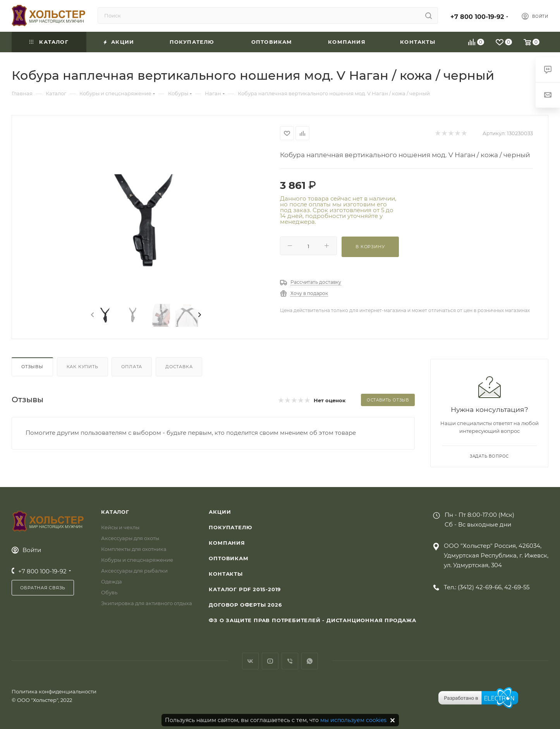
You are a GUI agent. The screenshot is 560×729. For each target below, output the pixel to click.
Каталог (115, 512)
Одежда (112, 581)
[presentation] (92, 315)
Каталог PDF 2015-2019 (245, 589)
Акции (220, 512)
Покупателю (230, 527)
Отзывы (32, 367)
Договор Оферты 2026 (245, 605)
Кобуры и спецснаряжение (137, 560)
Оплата (132, 367)
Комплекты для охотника (134, 549)
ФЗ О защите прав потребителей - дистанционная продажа (312, 620)
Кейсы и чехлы (120, 527)
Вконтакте (250, 661)
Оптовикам (228, 558)
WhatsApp (310, 661)
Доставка (179, 367)
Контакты (226, 574)
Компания (227, 543)
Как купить (82, 367)
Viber (290, 661)
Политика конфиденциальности (54, 691)
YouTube (270, 661)
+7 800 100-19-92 (477, 17)
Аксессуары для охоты (130, 538)
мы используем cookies (353, 720)
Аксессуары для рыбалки (134, 571)
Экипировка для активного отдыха (147, 603)
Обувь (109, 592)
